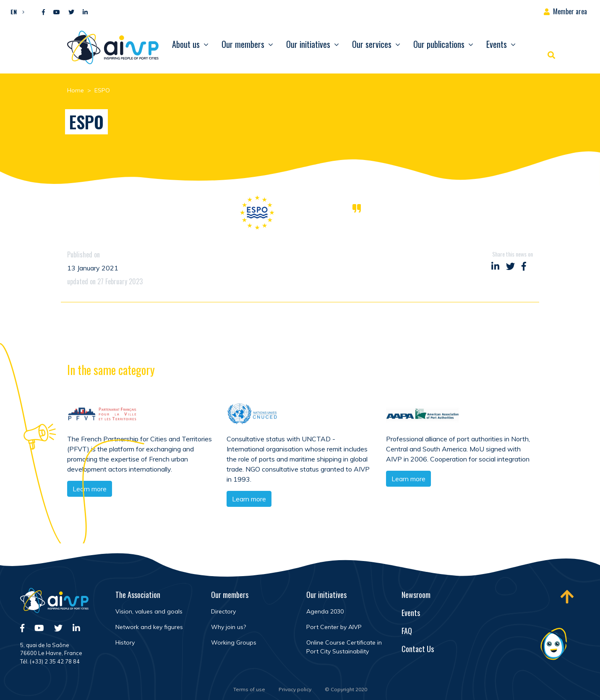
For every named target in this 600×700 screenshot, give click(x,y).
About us (186, 44)
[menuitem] (15, 11)
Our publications (439, 44)
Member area (570, 11)
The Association (138, 595)
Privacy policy (295, 689)
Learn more (249, 500)
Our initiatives (308, 44)
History (125, 642)
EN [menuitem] (14, 12)
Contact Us (418, 649)
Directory (223, 611)
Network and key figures (149, 627)
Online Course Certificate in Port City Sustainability (344, 647)
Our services (372, 44)
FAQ (407, 631)
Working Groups (234, 642)
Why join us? (228, 627)
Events (497, 44)
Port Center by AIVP (334, 627)
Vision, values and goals (149, 611)
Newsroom (416, 595)
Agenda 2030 (325, 611)
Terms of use (249, 689)
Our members (243, 44)
